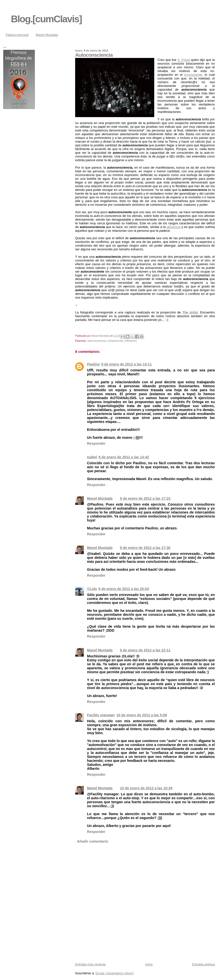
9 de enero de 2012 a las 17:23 (145, 498)
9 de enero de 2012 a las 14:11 (127, 364)
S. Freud (184, 60)
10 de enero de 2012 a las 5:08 (142, 715)
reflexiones (131, 341)
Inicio (149, 964)
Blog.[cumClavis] (46, 19)
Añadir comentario (92, 841)
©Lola (92, 589)
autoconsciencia (97, 341)
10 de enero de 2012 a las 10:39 (146, 788)
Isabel (92, 457)
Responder (96, 443)
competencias (115, 341)
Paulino (93, 364)
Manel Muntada (47, 35)
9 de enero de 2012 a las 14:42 (124, 457)
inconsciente (193, 75)
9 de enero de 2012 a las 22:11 (145, 650)
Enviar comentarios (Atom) (114, 973)
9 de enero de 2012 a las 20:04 (124, 589)
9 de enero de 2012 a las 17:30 (145, 548)
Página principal (17, 35)
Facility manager (101, 715)
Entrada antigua (203, 964)
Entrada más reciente (90, 964)
